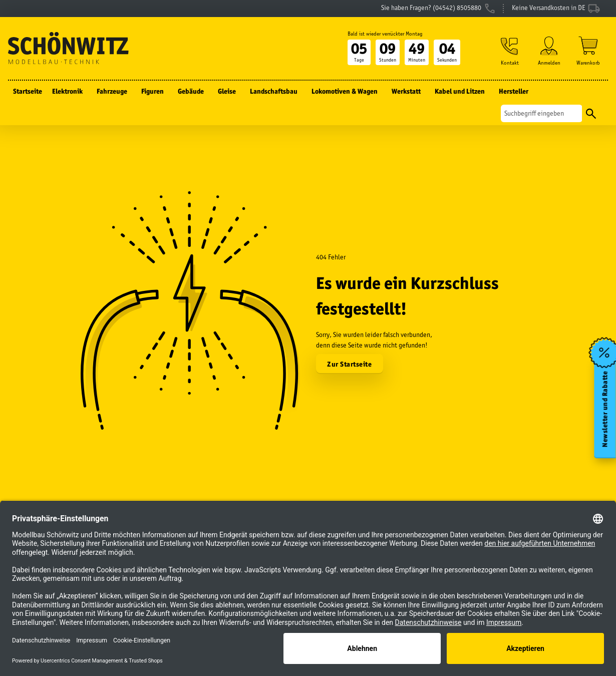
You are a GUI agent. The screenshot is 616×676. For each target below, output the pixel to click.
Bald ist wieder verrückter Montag (385, 34)
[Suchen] (542, 113)
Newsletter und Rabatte (605, 409)
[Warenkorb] (588, 51)
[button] (510, 51)
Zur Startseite (349, 364)
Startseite (28, 91)
